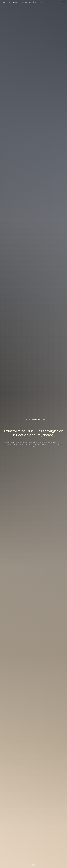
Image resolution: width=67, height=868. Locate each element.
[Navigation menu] (63, 2)
